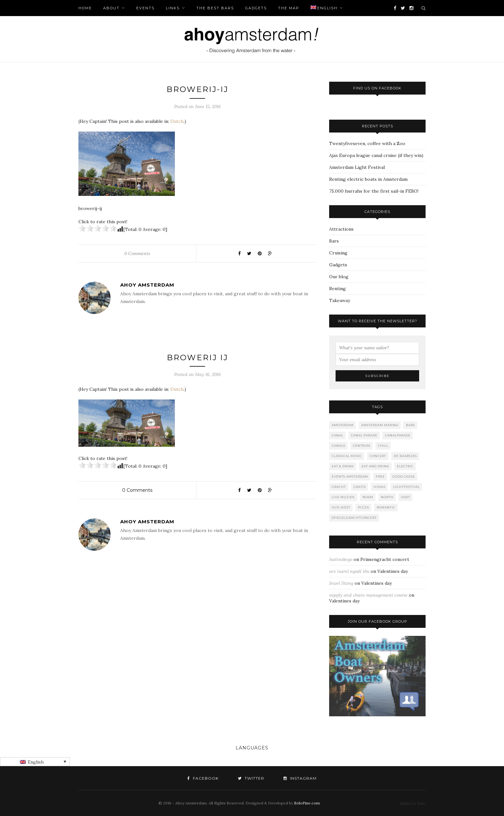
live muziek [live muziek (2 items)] (343, 497)
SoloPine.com (307, 803)
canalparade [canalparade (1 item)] (398, 435)
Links (173, 8)
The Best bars (215, 8)
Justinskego (341, 559)
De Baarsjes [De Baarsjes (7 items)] (405, 456)
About (111, 8)
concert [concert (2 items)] (378, 456)
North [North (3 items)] (387, 497)
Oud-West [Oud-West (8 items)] (341, 507)
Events (145, 8)
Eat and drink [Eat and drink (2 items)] (375, 466)
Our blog (339, 277)
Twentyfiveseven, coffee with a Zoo (367, 143)
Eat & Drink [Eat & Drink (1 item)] (343, 466)
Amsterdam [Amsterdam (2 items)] (343, 425)
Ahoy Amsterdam (147, 285)
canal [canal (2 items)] (337, 435)
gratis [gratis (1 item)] (360, 487)
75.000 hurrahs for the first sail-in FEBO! (374, 191)
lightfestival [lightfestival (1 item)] (406, 487)
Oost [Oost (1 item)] (406, 497)
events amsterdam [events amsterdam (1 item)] (350, 477)
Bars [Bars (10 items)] (410, 425)
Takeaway (340, 300)
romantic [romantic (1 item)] (386, 507)
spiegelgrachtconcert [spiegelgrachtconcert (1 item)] (354, 518)
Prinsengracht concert (385, 559)
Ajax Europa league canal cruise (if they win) (376, 155)
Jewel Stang (341, 583)
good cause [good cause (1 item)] (404, 477)
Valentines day (393, 571)
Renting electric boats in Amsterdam (368, 179)
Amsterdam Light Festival (357, 167)
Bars (334, 241)
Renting (337, 289)
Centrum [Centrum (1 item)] (362, 446)
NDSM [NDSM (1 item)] (368, 497)
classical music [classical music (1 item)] (347, 456)
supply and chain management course (368, 595)
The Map (289, 8)
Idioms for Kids (412, 803)
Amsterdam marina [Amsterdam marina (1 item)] (380, 425)
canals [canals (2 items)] (338, 446)
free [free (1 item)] (380, 477)
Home (85, 8)
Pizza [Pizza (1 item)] (364, 507)
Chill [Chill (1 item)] (383, 446)
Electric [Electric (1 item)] (405, 466)
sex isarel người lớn (349, 571)
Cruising (338, 253)
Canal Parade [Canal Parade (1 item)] (364, 435)
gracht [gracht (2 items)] (339, 487)
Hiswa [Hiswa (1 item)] (379, 487)
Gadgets (256, 8)
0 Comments (137, 253)
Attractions (341, 229)
